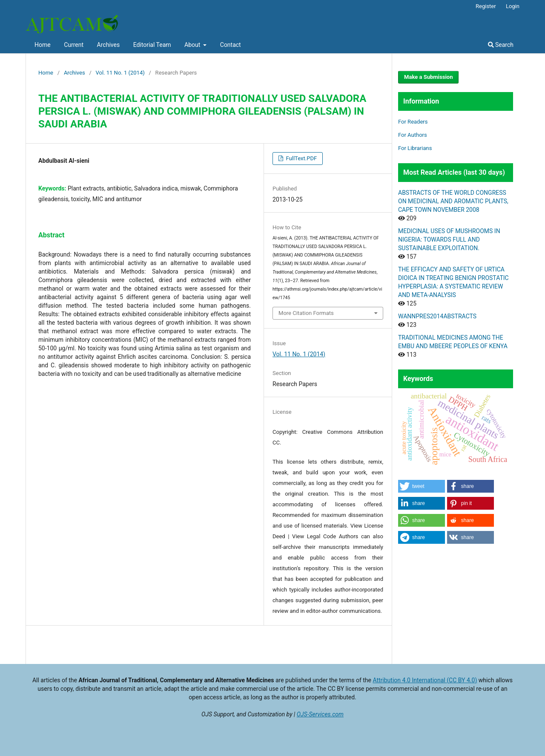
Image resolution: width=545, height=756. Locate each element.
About (193, 45)
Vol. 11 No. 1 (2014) (120, 73)
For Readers (413, 122)
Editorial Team (152, 45)
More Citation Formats (306, 313)
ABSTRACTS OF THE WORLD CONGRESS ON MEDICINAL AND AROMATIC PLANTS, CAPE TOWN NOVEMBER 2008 (453, 201)
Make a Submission (428, 77)
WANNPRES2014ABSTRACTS (437, 316)
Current (74, 45)
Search (501, 45)
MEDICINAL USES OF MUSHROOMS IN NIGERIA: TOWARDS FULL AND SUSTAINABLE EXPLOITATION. (449, 239)
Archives (109, 45)
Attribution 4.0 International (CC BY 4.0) (425, 680)
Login (513, 6)
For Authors (413, 135)
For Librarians (415, 148)
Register (486, 6)
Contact (231, 45)
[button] (422, 486)
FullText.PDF (301, 158)
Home (43, 45)
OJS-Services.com (320, 714)
